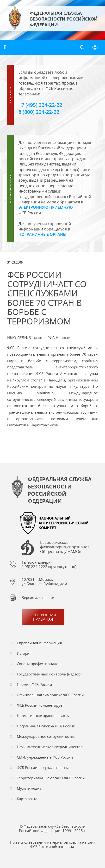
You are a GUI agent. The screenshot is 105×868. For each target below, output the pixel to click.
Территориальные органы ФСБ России (51, 778)
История (24, 653)
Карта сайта (27, 799)
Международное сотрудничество (46, 736)
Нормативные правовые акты (43, 716)
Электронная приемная (43, 617)
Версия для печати (38, 597)
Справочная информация (39, 643)
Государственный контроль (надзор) (49, 674)
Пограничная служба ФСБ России (46, 726)
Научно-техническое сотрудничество (50, 747)
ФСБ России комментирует (40, 705)
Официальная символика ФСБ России (50, 695)
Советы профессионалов (39, 664)
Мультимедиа (29, 788)
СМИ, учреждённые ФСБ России (45, 757)
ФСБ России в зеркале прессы (43, 768)
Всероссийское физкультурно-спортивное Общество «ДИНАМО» (65, 547)
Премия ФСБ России (34, 684)
